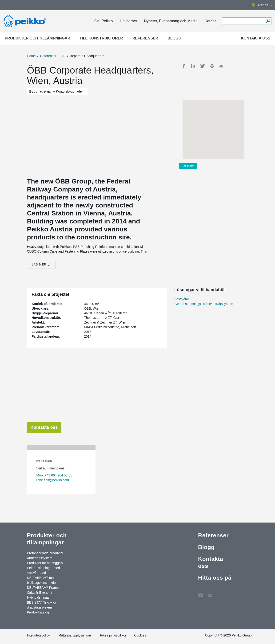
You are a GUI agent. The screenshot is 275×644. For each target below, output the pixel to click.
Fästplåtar (182, 299)
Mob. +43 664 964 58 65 (54, 475)
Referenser (145, 38)
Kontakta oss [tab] (44, 427)
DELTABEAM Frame (43, 587)
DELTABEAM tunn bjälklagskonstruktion (42, 580)
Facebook (184, 66)
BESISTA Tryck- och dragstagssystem (43, 605)
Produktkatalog (38, 612)
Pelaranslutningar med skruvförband (44, 570)
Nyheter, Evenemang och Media (171, 21)
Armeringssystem (40, 558)
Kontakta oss (256, 38)
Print (212, 66)
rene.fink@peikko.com (53, 480)
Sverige (262, 5)
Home (31, 56)
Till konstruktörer (101, 38)
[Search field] (243, 21)
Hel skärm (188, 166)
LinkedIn (193, 66)
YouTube (200, 593)
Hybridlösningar (38, 597)
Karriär (210, 21)
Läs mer (41, 265)
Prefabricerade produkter (45, 553)
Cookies (140, 635)
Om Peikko (104, 21)
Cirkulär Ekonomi (40, 593)
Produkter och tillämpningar (37, 38)
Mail (221, 66)
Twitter (203, 66)
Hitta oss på (215, 578)
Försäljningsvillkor (113, 635)
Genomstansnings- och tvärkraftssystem (204, 304)
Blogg (174, 38)
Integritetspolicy (38, 635)
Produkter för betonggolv (45, 563)
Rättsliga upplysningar (75, 635)
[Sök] (268, 21)
